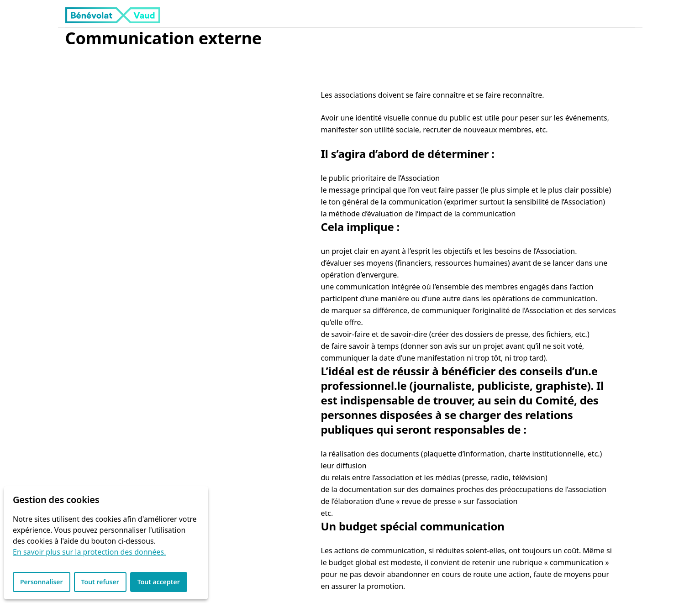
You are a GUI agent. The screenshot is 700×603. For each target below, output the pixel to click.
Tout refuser (100, 582)
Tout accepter (159, 582)
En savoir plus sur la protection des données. (89, 552)
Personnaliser (42, 582)
